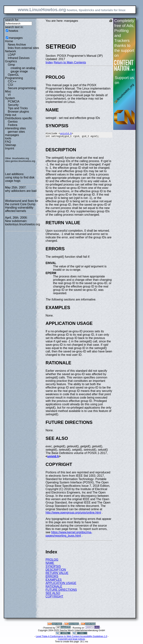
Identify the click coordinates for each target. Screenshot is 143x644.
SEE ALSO (53, 594)
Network (11, 51)
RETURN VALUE (57, 574)
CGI (10, 85)
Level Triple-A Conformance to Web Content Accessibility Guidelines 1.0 (72, 637)
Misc (8, 91)
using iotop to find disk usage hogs (20, 179)
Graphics (11, 61)
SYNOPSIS (53, 567)
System (10, 98)
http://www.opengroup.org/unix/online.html (73, 514)
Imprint (10, 148)
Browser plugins (18, 112)
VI (9, 95)
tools (8, 138)
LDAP (12, 55)
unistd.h (66, 134)
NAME (50, 564)
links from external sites (23, 48)
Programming (14, 78)
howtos (13, 31)
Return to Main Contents (70, 62)
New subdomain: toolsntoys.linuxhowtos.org (23, 223)
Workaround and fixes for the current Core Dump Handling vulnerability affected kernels (22, 206)
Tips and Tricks (18, 108)
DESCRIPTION (56, 571)
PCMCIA (14, 102)
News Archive (17, 45)
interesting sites (15, 128)
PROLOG (52, 561)
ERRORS (52, 577)
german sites (16, 132)
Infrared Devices (19, 58)
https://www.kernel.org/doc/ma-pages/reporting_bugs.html (69, 535)
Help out (11, 115)
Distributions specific (19, 118)
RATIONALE (54, 588)
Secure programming (22, 88)
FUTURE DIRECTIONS (61, 591)
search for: (12, 20)
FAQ (8, 142)
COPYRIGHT (54, 598)
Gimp (11, 65)
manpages (16, 38)
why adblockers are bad (21, 191)
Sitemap (11, 145)
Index (49, 62)
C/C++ (12, 81)
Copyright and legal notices (72, 640)
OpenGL (13, 75)
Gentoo (13, 122)
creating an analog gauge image (23, 70)
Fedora (13, 125)
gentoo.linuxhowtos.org (23, 161)
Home (9, 41)
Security (13, 105)
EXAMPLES (54, 581)
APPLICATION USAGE (61, 584)
